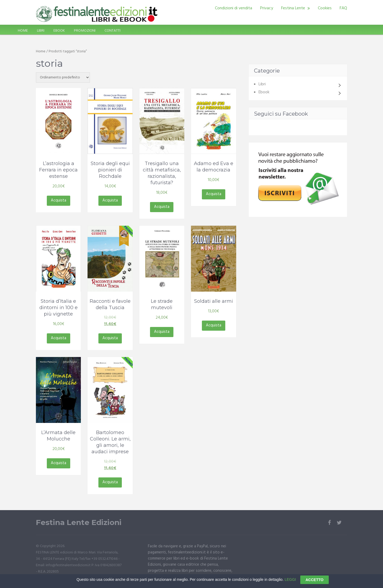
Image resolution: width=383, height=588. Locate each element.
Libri (262, 84)
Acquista (59, 200)
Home (41, 51)
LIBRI (41, 31)
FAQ (343, 8)
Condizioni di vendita (234, 8)
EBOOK (59, 31)
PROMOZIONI (85, 31)
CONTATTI (113, 31)
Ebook (264, 92)
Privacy (267, 8)
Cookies (325, 8)
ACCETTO (315, 583)
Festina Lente (293, 8)
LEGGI (290, 582)
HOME (23, 31)
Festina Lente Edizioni (79, 522)
